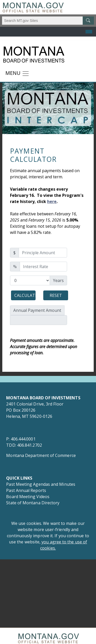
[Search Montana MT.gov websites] (48, 21)
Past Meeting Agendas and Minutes (41, 484)
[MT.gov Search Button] (88, 21)
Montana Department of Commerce (41, 455)
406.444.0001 (23, 439)
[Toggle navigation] (17, 74)
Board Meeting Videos (28, 497)
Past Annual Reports (27, 490)
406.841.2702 (30, 445)
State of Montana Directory (33, 503)
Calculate (25, 295)
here (52, 201)
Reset (56, 295)
